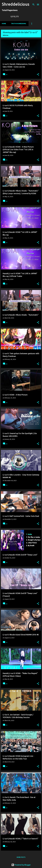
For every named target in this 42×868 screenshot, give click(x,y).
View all (6, 35)
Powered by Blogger (21, 865)
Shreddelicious (16, 4)
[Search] (33, 5)
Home (4, 24)
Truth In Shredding (19, 24)
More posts (21, 857)
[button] (38, 75)
